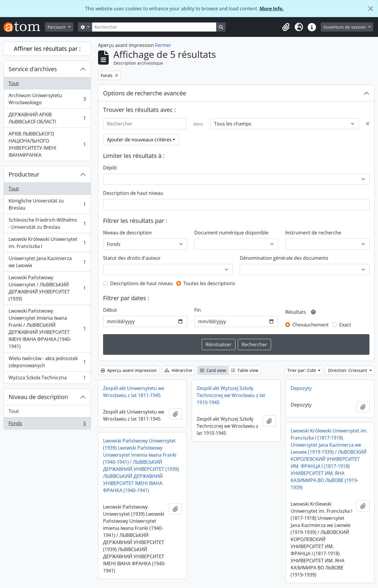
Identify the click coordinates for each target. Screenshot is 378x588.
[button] (286, 27)
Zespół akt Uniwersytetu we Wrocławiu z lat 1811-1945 (134, 392)
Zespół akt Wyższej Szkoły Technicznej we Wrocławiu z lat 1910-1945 (231, 395)
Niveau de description (38, 397)
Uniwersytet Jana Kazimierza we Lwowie (47, 262)
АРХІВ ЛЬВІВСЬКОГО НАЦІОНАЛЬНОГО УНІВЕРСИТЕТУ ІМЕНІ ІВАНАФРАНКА (47, 144)
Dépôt (110, 168)
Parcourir (57, 27)
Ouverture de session (345, 27)
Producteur (24, 174)
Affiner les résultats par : (47, 49)
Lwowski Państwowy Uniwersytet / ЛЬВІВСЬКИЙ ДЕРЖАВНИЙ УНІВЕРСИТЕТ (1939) (47, 288)
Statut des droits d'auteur (132, 258)
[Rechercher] (154, 27)
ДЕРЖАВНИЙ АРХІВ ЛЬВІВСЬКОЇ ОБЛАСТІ (47, 118)
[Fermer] (371, 9)
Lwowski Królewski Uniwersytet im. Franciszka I (47, 243)
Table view (245, 370)
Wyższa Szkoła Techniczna (47, 379)
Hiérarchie (178, 370)
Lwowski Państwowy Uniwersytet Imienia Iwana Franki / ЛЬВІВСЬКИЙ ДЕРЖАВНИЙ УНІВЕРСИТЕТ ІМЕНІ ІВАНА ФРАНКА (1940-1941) (47, 329)
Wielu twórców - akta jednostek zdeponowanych (47, 362)
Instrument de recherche (313, 233)
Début (110, 310)
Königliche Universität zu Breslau (47, 204)
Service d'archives (33, 69)
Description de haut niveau (133, 193)
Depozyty (301, 388)
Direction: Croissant (348, 370)
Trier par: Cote (302, 370)
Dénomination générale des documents (284, 258)
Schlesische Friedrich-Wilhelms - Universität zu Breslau (47, 223)
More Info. (272, 9)
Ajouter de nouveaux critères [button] (139, 140)
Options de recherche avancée (145, 93)
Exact (345, 325)
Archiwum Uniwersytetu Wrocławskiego (47, 99)
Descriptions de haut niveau (141, 283)
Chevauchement (311, 325)
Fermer (163, 45)
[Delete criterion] (368, 124)
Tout (14, 83)
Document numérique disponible (231, 233)
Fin (198, 310)
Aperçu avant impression (129, 370)
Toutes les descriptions (209, 283)
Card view (213, 370)
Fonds (47, 424)
